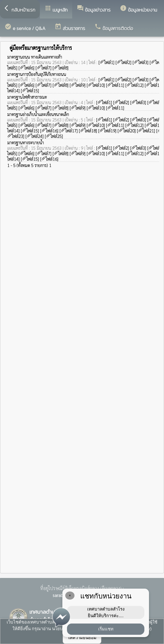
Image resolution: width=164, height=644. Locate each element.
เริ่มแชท (106, 629)
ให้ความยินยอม (82, 638)
